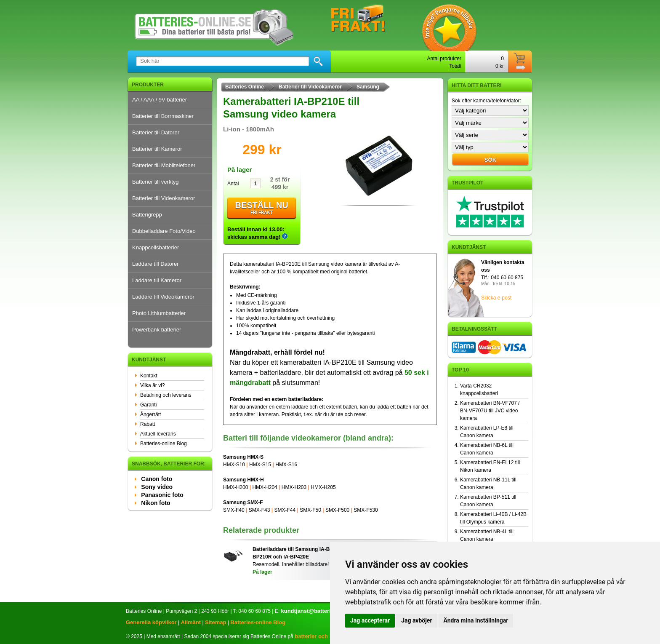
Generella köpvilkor (151, 622)
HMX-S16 (286, 465)
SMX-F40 (234, 510)
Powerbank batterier (157, 330)
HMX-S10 (234, 465)
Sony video (157, 487)
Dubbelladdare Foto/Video (164, 231)
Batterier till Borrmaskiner (163, 116)
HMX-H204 (265, 487)
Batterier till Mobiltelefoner (164, 165)
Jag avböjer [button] (416, 620)
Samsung (368, 87)
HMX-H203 (294, 487)
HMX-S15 (260, 465)
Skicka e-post (496, 298)
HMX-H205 (323, 487)
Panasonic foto (162, 495)
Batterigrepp (147, 215)
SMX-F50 (310, 510)
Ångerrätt (150, 414)
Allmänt (191, 622)
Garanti (148, 405)
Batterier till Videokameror (164, 198)
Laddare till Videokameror (163, 297)
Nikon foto (156, 503)
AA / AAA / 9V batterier (160, 100)
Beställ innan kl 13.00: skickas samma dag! (257, 233)
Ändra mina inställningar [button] (476, 620)
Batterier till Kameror (157, 149)
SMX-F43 (259, 510)
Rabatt (148, 424)
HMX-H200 (236, 487)
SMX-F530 (366, 510)
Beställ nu (262, 208)
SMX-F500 (337, 510)
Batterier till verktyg (156, 182)
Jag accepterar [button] (370, 620)
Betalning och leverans (166, 395)
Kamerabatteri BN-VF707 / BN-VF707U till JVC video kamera (490, 411)
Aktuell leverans (158, 434)
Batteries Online (245, 87)
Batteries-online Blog (164, 444)
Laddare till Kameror (157, 280)
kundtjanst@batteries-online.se (321, 611)
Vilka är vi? (152, 385)
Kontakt (149, 376)
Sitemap (216, 622)
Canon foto (157, 479)
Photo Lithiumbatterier (159, 313)
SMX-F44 (285, 510)
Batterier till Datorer (156, 132)
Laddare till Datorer (156, 264)
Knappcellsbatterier (156, 247)
